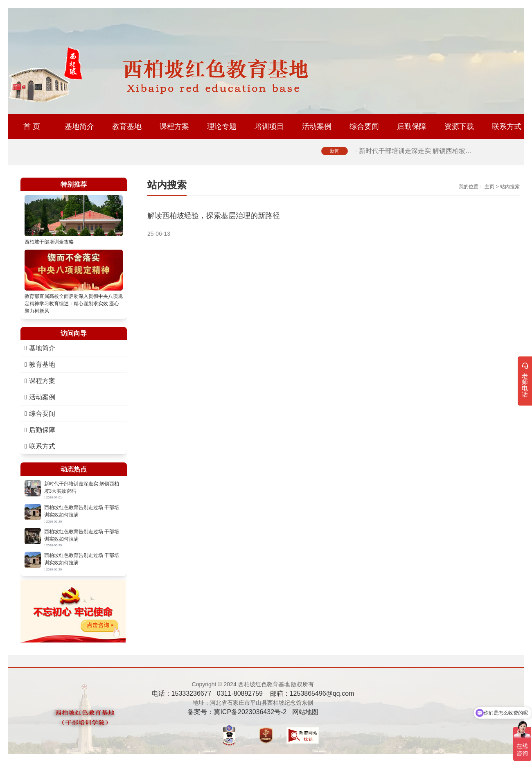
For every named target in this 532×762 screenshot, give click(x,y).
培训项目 (269, 126)
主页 (489, 187)
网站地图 (305, 712)
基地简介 (79, 126)
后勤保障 (412, 126)
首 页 (32, 126)
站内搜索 (510, 187)
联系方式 (507, 126)
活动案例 (317, 126)
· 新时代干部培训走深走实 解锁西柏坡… (414, 151)
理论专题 (222, 126)
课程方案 (174, 126)
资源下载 (459, 126)
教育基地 (127, 126)
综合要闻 (364, 126)
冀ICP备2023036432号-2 (250, 712)
